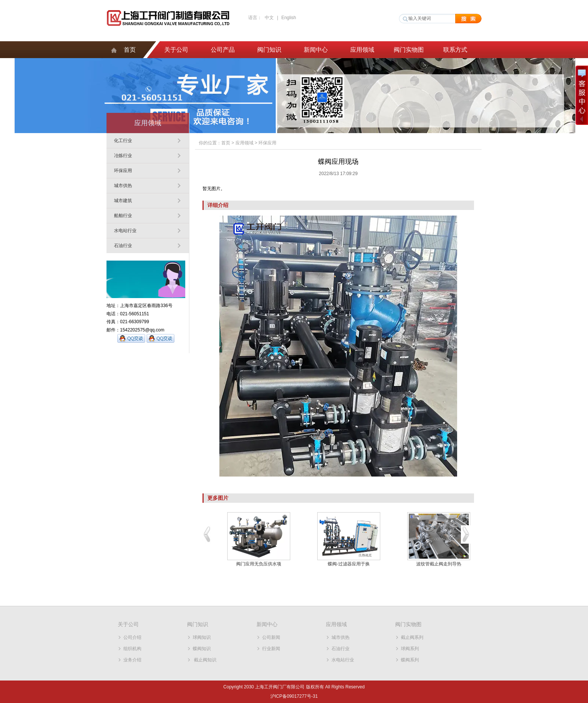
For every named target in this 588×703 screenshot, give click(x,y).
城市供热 (123, 186)
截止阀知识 (205, 660)
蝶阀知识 (202, 649)
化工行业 (123, 141)
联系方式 (455, 50)
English (289, 18)
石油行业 (123, 246)
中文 (269, 18)
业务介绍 (132, 660)
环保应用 (123, 171)
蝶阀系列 (410, 660)
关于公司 (176, 50)
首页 (130, 50)
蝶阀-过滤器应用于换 (349, 564)
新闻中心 (316, 50)
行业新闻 (271, 649)
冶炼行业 (123, 156)
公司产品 (223, 50)
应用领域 (362, 50)
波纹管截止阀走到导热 (439, 564)
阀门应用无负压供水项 (259, 564)
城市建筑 (123, 201)
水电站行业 (125, 231)
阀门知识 (269, 50)
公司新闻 (271, 637)
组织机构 (132, 649)
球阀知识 (202, 637)
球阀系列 (410, 649)
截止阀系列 (412, 637)
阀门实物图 (409, 50)
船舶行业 (123, 216)
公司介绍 (132, 637)
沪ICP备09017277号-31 (294, 696)
